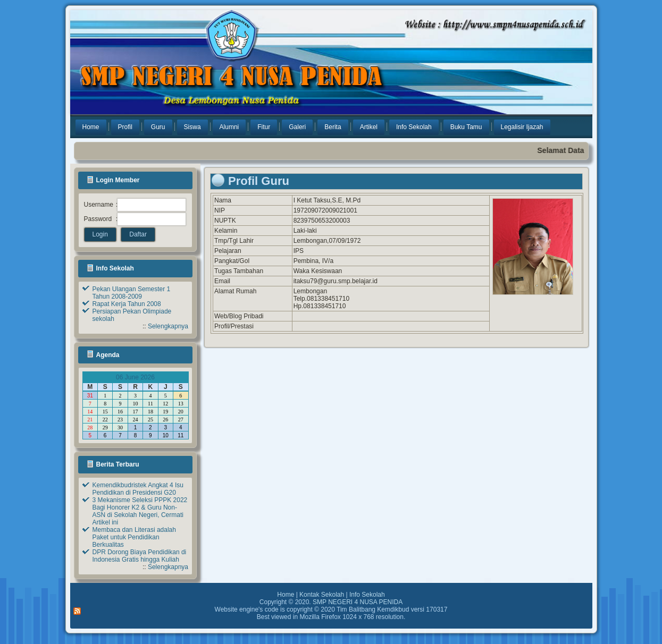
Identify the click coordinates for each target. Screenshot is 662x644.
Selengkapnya (168, 326)
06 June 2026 (135, 377)
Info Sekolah (367, 595)
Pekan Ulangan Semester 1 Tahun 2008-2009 (132, 293)
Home (286, 595)
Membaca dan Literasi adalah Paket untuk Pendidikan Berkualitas (134, 537)
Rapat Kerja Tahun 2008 (127, 304)
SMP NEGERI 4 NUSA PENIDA (358, 602)
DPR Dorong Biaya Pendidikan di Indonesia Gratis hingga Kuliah (140, 556)
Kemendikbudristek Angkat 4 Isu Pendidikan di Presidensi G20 (138, 489)
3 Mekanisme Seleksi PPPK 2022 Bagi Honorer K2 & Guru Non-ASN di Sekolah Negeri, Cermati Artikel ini (140, 511)
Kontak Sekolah (322, 595)
